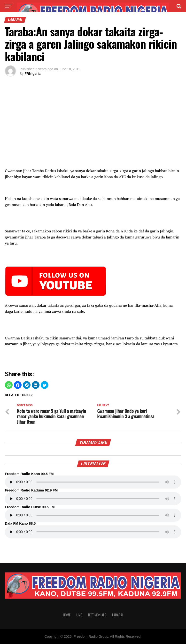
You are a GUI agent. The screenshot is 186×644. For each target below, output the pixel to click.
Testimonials (97, 615)
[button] (9, 385)
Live (79, 615)
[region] (93, 127)
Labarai (118, 615)
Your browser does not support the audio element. (93, 482)
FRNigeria (32, 74)
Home (67, 615)
